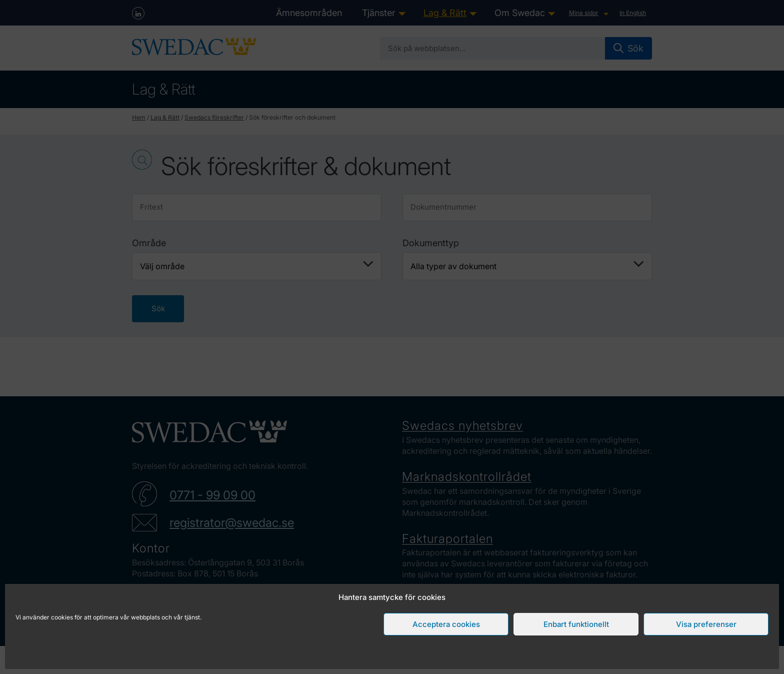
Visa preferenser (706, 624)
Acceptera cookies (446, 624)
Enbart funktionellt (576, 624)
